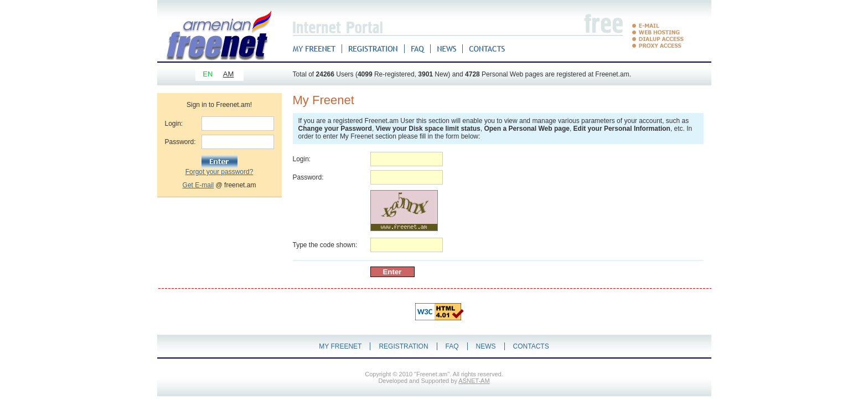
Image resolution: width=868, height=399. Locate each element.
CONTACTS (531, 346)
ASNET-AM (474, 381)
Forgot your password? (219, 172)
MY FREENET (340, 346)
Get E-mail (198, 185)
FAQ (452, 346)
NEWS (486, 346)
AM (229, 74)
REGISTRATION (403, 346)
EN (208, 74)
